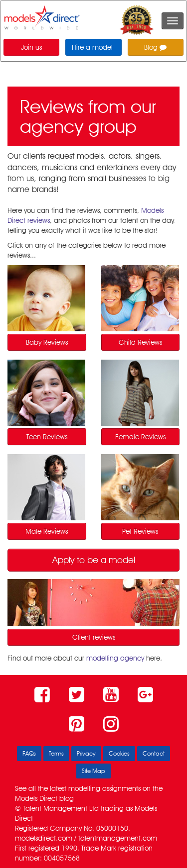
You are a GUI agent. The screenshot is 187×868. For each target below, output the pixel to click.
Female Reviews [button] (140, 437)
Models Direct (36, 798)
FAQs (29, 753)
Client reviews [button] (94, 637)
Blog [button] (155, 47)
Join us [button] (31, 47)
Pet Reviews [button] (140, 531)
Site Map (93, 771)
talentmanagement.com (118, 838)
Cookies (119, 753)
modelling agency (115, 658)
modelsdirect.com (44, 838)
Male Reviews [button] (47, 531)
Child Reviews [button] (140, 342)
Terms (56, 753)
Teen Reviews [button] (47, 437)
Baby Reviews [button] (47, 342)
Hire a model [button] (92, 47)
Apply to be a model (94, 560)
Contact (154, 753)
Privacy (86, 753)
